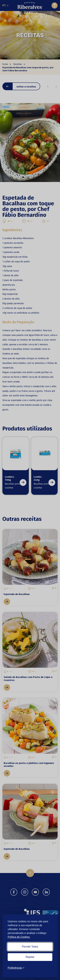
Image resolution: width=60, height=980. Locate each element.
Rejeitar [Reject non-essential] (30, 957)
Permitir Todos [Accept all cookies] (30, 947)
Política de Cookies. (19, 937)
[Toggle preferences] (16, 968)
